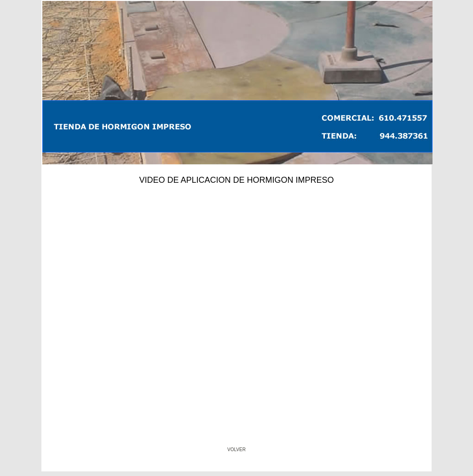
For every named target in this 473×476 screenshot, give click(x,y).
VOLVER (236, 450)
